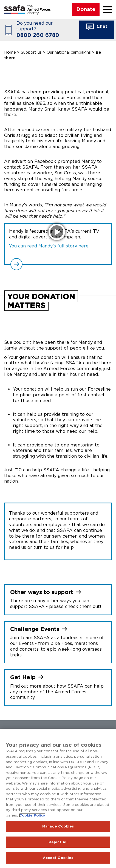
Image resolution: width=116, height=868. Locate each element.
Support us (31, 52)
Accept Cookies (58, 858)
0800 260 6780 (38, 35)
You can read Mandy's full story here (49, 246)
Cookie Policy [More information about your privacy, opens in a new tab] (32, 815)
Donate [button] (86, 9)
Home (10, 52)
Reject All (58, 842)
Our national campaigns (69, 52)
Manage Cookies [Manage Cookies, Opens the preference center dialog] (58, 826)
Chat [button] (97, 27)
